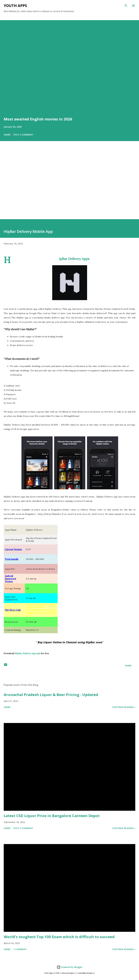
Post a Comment (23, 135)
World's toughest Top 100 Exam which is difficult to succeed (59, 937)
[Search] (126, 6)
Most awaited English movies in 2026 (38, 119)
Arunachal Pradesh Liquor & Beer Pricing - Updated (51, 695)
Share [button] (7, 135)
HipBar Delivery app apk (27, 653)
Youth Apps (15, 6)
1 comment (20, 949)
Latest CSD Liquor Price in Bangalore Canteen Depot (52, 816)
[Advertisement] (69, 184)
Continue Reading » (124, 707)
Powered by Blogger (70, 967)
